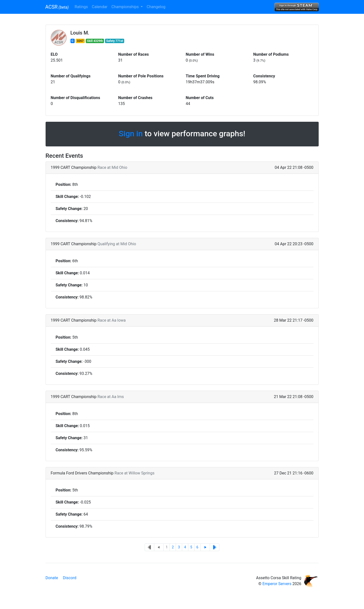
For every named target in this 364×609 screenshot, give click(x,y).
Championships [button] (126, 7)
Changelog (156, 7)
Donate (52, 578)
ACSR (57, 7)
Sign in (131, 134)
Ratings (81, 7)
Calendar (100, 7)
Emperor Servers (277, 584)
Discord (69, 578)
